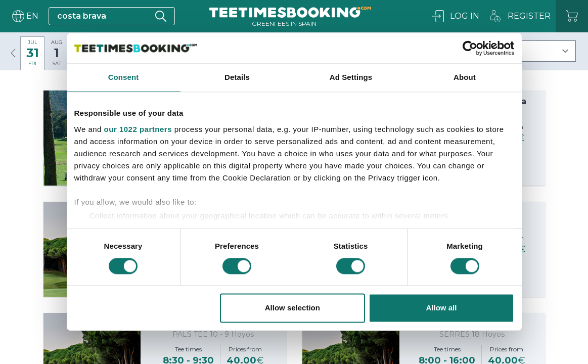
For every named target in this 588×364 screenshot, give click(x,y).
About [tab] (465, 77)
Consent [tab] (124, 77)
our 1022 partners (138, 129)
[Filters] (530, 51)
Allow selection (292, 308)
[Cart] (572, 16)
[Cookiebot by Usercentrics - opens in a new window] (470, 48)
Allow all (442, 308)
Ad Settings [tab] (351, 77)
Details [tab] (237, 77)
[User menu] (24, 16)
